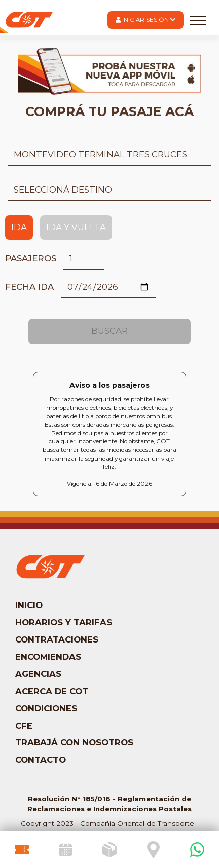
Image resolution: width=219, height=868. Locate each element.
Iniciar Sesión (145, 20)
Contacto (41, 760)
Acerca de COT (52, 691)
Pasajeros (31, 258)
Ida (19, 227)
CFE (24, 726)
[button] (145, 20)
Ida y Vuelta (76, 227)
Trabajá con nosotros (74, 742)
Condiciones (46, 708)
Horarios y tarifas (64, 622)
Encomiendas (48, 657)
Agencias (38, 674)
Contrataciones (57, 639)
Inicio (29, 605)
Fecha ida (29, 287)
